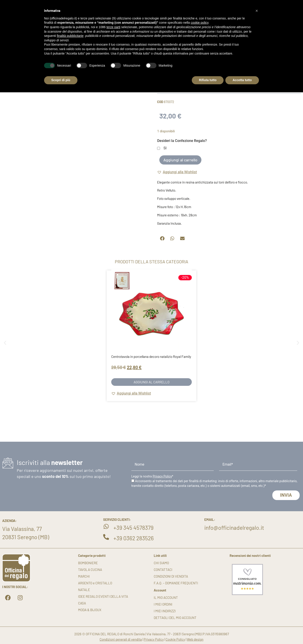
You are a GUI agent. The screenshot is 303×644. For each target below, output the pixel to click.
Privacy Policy (162, 476)
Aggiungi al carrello (180, 160)
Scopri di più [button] (61, 80)
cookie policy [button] (200, 23)
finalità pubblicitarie (70, 36)
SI (165, 148)
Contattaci (163, 570)
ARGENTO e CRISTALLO (95, 583)
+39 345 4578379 (133, 528)
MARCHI (84, 576)
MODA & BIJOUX (90, 610)
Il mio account (166, 598)
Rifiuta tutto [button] (208, 80)
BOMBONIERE (88, 563)
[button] (177, 172)
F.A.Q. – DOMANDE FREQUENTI (176, 583)
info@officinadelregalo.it (234, 528)
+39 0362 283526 (134, 538)
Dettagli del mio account (175, 618)
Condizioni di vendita (171, 576)
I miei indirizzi (165, 611)
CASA (82, 603)
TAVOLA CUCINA (90, 570)
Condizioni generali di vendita (121, 639)
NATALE (84, 590)
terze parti (113, 27)
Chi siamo (161, 563)
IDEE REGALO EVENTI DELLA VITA (103, 596)
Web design (195, 639)
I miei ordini (163, 604)
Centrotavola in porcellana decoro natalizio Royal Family (151, 357)
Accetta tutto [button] (242, 80)
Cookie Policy (175, 639)
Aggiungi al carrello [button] (151, 382)
